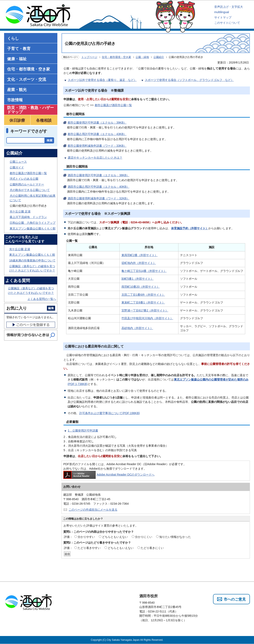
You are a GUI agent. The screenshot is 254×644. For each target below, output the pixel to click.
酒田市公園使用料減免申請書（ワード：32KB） (98, 198)
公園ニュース (18, 162)
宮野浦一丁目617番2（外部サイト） (145, 310)
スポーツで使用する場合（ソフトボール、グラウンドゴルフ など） (189, 80)
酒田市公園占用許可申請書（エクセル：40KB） (98, 187)
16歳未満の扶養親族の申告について (32, 260)
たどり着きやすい (89, 548)
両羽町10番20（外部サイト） (141, 287)
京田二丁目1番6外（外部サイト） (143, 295)
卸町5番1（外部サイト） (137, 279)
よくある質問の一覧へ (42, 299)
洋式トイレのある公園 (24, 179)
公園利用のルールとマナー (27, 184)
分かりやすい (86, 537)
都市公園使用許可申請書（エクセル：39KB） (97, 123)
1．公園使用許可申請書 (83, 430)
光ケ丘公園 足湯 (20, 211)
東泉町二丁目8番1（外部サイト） (143, 302)
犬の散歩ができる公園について (30, 190)
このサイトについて (227, 23)
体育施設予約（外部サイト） (190, 228)
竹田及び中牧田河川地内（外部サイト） (147, 318)
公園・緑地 (142, 57)
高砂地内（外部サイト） (137, 328)
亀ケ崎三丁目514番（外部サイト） (144, 271)
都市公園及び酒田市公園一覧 (113, 105)
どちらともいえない (115, 537)
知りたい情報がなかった (175, 537)
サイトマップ (223, 17)
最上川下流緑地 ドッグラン (28, 217)
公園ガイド (17, 167)
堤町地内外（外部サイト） (139, 263)
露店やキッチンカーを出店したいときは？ (95, 158)
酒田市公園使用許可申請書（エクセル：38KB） (98, 175)
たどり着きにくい (152, 548)
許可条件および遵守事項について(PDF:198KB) (110, 413)
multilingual (222, 12)
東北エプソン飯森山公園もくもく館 (33, 228)
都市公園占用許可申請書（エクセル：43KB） (97, 134)
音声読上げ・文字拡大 (229, 7)
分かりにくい (144, 537)
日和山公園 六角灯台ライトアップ (33, 223)
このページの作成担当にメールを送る (93, 510)
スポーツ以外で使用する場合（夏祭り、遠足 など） (102, 80)
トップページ (89, 57)
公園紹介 (159, 57)
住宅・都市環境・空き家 (116, 57)
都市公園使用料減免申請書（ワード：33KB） (97, 146)
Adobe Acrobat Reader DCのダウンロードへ (109, 475)
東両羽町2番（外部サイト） (139, 255)
